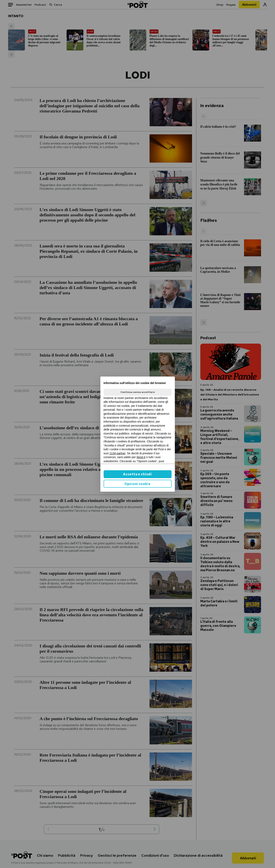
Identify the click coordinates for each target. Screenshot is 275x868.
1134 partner (117, 453)
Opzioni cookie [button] (137, 484)
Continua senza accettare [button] (138, 392)
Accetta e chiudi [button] (137, 474)
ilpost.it (141, 457)
